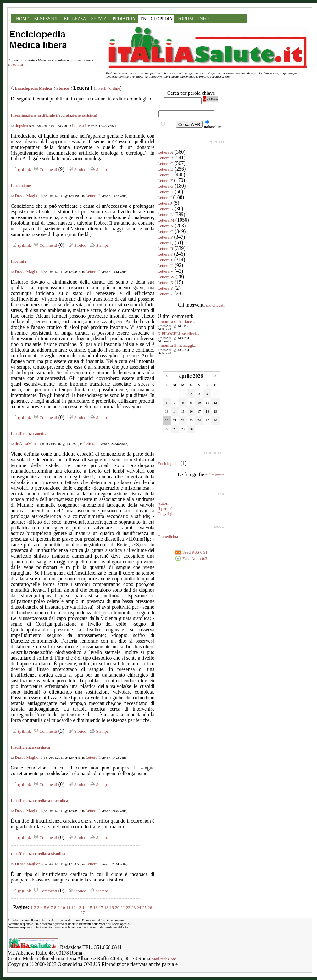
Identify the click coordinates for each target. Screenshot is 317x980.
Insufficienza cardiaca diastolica (39, 800)
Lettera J (165, 203)
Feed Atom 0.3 (191, 558)
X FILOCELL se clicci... (178, 333)
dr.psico (21, 125)
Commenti (45, 169)
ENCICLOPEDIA (156, 19)
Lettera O (166, 231)
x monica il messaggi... (177, 345)
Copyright (166, 513)
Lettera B (165, 158)
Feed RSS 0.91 (191, 552)
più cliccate (215, 475)
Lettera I (79, 125)
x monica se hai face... (176, 321)
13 (79, 907)
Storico (63, 88)
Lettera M (166, 220)
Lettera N (166, 226)
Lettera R (165, 248)
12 (73, 907)
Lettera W (166, 277)
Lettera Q (166, 243)
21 (122, 907)
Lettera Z (165, 294)
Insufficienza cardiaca (31, 747)
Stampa (99, 169)
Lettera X (166, 282)
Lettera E (165, 175)
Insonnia (19, 261)
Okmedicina (168, 536)
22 (128, 907)
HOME (22, 19)
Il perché (165, 508)
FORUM (185, 19)
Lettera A (165, 152)
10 (63, 907)
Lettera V (165, 271)
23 (133, 907)
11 (68, 907)
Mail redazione (164, 959)
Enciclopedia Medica (33, 88)
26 (150, 907)
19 (112, 907)
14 (84, 907)
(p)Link (21, 169)
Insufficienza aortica (29, 434)
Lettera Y (165, 288)
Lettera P (165, 237)
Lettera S (165, 254)
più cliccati (215, 305)
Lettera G (166, 186)
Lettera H (166, 192)
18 (106, 907)
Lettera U (166, 265)
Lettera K (166, 209)
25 (145, 907)
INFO (203, 19)
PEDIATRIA (124, 19)
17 (101, 907)
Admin (17, 64)
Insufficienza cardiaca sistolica (38, 854)
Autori (163, 503)
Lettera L (165, 214)
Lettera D (166, 169)
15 (90, 907)
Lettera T (165, 260)
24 (139, 907)
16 (95, 907)
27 (83, 912)
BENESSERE (46, 19)
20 (117, 907)
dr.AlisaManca (27, 444)
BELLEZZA (75, 19)
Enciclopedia (169, 463)
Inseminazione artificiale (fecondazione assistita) (54, 115)
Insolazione (21, 186)
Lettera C (165, 163)
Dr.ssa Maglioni (28, 196)
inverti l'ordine (108, 88)
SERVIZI (100, 19)
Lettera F (165, 180)
